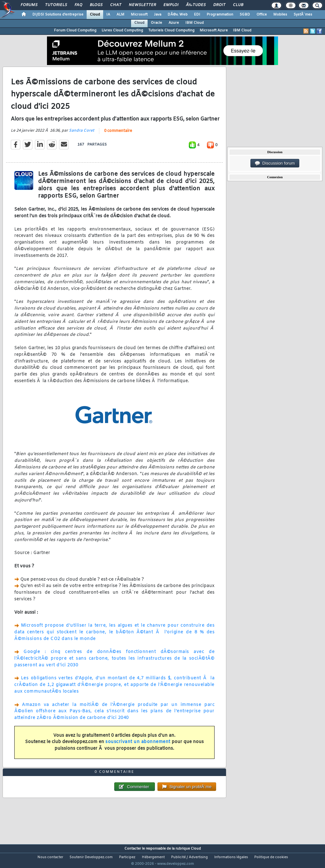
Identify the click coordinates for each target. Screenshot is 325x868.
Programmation (220, 15)
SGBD (245, 15)
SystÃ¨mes (303, 15)
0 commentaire (118, 135)
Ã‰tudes (196, 5)
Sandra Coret (82, 135)
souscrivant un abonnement (138, 746)
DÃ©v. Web (178, 15)
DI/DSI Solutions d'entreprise (58, 15)
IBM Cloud (195, 23)
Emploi (171, 5)
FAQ (78, 5)
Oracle (156, 23)
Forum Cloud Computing (75, 30)
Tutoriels (56, 5)
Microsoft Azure (214, 30)
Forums (29, 5)
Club (238, 5)
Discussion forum (275, 163)
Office (262, 15)
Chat (116, 5)
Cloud (95, 15)
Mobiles (280, 15)
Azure (174, 23)
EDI (197, 15)
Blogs (96, 5)
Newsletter (142, 5)
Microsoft (139, 15)
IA (108, 15)
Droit (219, 5)
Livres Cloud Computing (122, 30)
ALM (120, 15)
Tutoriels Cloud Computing (171, 30)
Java (158, 15)
